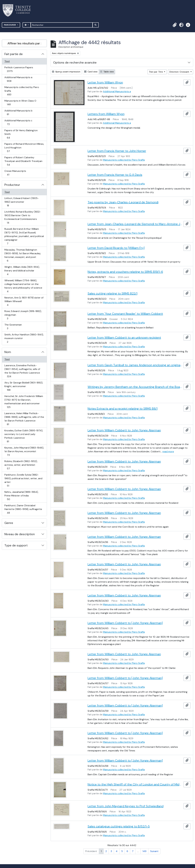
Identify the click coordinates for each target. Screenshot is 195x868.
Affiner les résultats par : (24, 43)
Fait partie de (14, 54)
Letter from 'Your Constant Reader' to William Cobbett (125, 314)
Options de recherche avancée (75, 62)
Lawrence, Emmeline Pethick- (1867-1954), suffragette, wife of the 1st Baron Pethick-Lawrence (22, 371)
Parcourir (10, 25)
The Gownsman (13, 327)
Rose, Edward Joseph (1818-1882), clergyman (23, 315)
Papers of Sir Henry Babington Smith (21, 134)
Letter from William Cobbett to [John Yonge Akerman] (125, 623)
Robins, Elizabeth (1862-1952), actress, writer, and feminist (21, 465)
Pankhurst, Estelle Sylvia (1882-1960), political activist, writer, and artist (23, 480)
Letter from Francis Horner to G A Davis (115, 175)
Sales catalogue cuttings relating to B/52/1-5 (119, 826)
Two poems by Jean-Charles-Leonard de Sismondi (123, 202)
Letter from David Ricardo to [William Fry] (116, 248)
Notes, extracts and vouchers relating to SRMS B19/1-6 (125, 272)
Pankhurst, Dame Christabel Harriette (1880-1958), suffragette (23, 509)
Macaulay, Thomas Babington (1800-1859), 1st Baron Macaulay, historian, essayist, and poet (23, 255)
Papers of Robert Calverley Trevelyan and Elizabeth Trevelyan (23, 161)
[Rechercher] (62, 25)
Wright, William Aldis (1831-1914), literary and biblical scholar (22, 271)
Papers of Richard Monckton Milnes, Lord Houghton (24, 148)
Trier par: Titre (156, 72)
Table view (107, 72)
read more (168, 451)
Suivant (154, 851)
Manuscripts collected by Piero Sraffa (22, 91)
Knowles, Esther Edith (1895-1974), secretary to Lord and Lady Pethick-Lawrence (24, 436)
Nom (8, 352)
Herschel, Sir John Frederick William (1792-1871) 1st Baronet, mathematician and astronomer (24, 402)
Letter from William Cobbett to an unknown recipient (124, 338)
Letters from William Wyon (106, 114)
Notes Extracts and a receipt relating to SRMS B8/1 (123, 409)
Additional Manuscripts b (18, 112)
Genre (9, 523)
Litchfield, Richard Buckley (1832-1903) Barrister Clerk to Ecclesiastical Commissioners (23, 217)
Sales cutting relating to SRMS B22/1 (113, 293)
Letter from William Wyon (105, 82)
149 (144, 851)
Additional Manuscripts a (18, 79)
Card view (91, 72)
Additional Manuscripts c (18, 122)
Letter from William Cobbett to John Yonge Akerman (124, 430)
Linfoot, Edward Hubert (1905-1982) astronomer (21, 202)
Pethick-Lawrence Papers (19, 69)
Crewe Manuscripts (15, 173)
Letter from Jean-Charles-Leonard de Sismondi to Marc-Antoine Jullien (135, 224)
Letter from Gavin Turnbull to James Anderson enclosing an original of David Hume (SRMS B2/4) (135, 365)
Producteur (12, 185)
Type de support (16, 545)
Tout (7, 61)
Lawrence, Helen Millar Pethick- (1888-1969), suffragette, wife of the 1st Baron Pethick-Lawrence (24, 419)
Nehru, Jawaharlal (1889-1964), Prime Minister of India (21, 496)
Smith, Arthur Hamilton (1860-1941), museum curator (24, 338)
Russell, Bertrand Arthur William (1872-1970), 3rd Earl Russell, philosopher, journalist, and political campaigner (24, 236)
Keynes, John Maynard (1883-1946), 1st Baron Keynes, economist (24, 451)
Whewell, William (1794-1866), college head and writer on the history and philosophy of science (23, 286)
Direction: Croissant (180, 72)
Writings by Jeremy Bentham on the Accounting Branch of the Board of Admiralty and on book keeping (135, 387)
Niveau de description (20, 534)
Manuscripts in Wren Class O (20, 103)
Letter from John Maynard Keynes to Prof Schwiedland (126, 806)
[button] (175, 25)
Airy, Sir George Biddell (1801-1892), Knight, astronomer (24, 386)
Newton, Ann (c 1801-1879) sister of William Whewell (24, 301)
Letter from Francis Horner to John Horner (117, 151)
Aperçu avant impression (66, 72)
